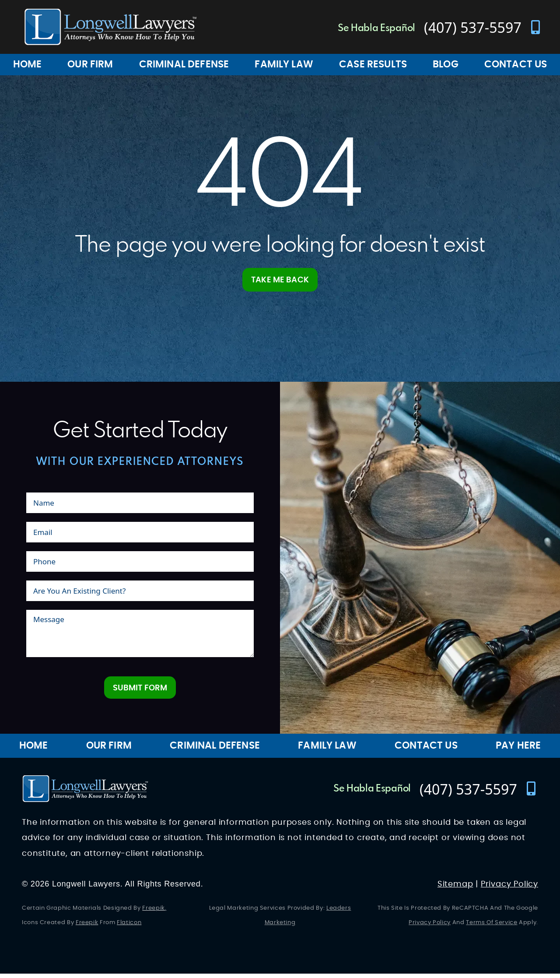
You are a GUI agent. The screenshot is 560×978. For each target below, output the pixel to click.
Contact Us (426, 750)
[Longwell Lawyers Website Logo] (110, 27)
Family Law (284, 64)
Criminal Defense (184, 64)
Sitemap (455, 888)
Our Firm (90, 64)
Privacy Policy (509, 888)
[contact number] (469, 27)
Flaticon (129, 927)
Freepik (153, 913)
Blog (446, 64)
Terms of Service (492, 927)
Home (28, 64)
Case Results (373, 64)
